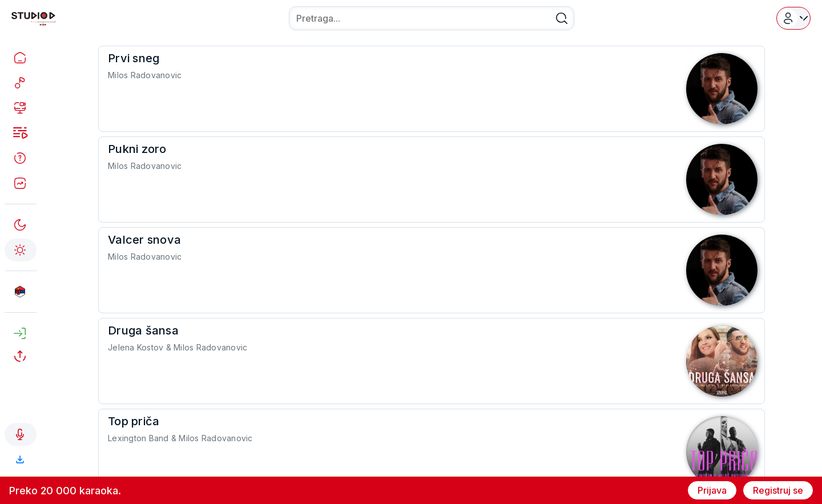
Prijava (712, 490)
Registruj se (778, 490)
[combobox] (432, 18)
